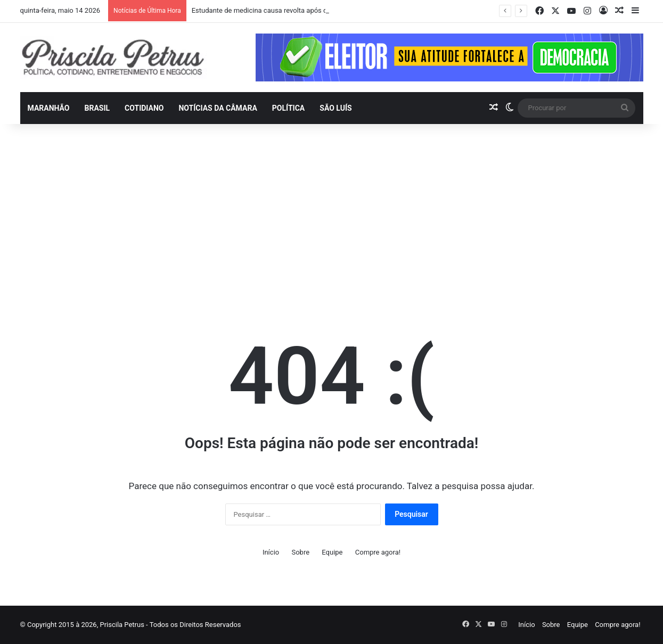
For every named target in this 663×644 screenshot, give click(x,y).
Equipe (332, 552)
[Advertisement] (332, 214)
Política (288, 108)
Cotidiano (144, 108)
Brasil (97, 108)
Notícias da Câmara (218, 108)
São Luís (335, 108)
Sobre (300, 552)
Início (271, 552)
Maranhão (49, 108)
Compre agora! (378, 552)
